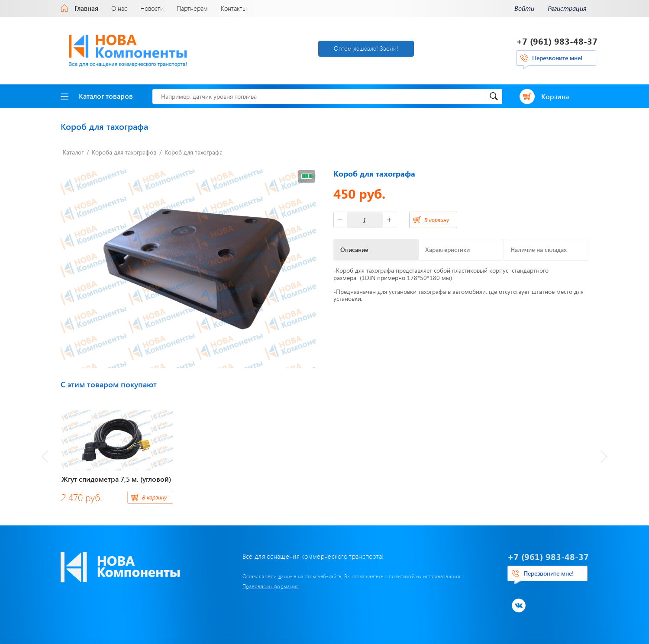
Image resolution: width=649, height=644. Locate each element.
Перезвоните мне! (557, 58)
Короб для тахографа (194, 152)
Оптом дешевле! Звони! (366, 48)
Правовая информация (271, 586)
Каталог (73, 152)
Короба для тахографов (124, 152)
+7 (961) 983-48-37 (557, 41)
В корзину (437, 220)
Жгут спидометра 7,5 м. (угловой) (116, 479)
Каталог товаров (97, 96)
